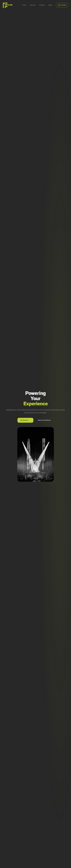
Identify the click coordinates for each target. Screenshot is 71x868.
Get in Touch (62, 5)
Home (24, 5)
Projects (42, 5)
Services (33, 5)
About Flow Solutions (44, 420)
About (50, 5)
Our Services (25, 420)
